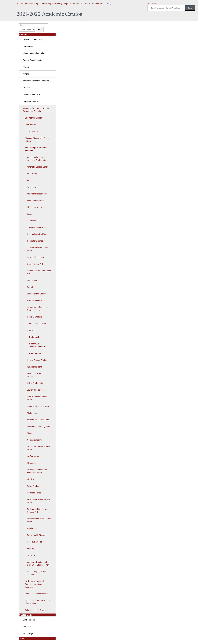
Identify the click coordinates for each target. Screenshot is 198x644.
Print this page (152, 3)
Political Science (34, 493)
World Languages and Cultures (37, 573)
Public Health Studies (36, 535)
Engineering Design (33, 118)
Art (28, 180)
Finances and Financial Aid (34, 53)
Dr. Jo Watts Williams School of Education (37, 602)
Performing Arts (34, 456)
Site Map (27, 627)
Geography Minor (35, 317)
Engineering (32, 280)
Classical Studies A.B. (36, 227)
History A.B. (35, 337)
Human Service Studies (37, 360)
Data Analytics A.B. (35, 264)
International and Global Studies (37, 375)
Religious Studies (35, 542)
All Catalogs (28, 634)
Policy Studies (33, 486)
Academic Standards (32, 94)
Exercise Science (34, 301)
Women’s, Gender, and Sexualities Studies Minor (38, 563)
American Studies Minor (37, 167)
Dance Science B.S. (36, 257)
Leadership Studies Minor (38, 406)
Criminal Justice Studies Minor (37, 249)
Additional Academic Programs (36, 81)
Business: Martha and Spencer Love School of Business (35, 584)
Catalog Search (24, 24)
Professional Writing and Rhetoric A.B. (37, 511)
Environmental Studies (37, 294)
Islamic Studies (31, 131)
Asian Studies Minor (36, 201)
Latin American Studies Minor (37, 398)
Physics (30, 479)
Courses (27, 88)
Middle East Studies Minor (38, 420)
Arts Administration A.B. (37, 194)
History (30, 330)
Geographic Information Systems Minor (37, 309)
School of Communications (37, 594)
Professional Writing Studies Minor (39, 520)
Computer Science (35, 241)
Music (30, 433)
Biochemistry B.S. (35, 207)
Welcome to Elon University (35, 40)
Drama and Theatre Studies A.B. (39, 272)
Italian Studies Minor (36, 383)
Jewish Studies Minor (36, 390)
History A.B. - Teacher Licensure (38, 345)
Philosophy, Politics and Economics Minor (37, 471)
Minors (26, 74)
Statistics (31, 555)
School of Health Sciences (36, 610)
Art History (32, 187)
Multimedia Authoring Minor (39, 426)
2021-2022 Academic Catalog (27, 4)
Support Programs (31, 101)
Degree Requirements (32, 60)
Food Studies (31, 125)
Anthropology (33, 174)
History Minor (35, 353)
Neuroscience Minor (36, 440)
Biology (30, 214)
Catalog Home (29, 620)
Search (40, 29)
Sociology (31, 549)
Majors (26, 67)
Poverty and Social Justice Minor (38, 501)
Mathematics (33, 413)
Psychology (32, 528)
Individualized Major (36, 367)
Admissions (28, 46)
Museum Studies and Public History (37, 139)
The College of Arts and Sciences (92, 4)
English (30, 287)
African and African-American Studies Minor (37, 159)
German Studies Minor (37, 324)
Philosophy (32, 463)
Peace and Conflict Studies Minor (39, 448)
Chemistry (31, 221)
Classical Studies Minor (37, 234)
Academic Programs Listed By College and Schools (59, 4)
